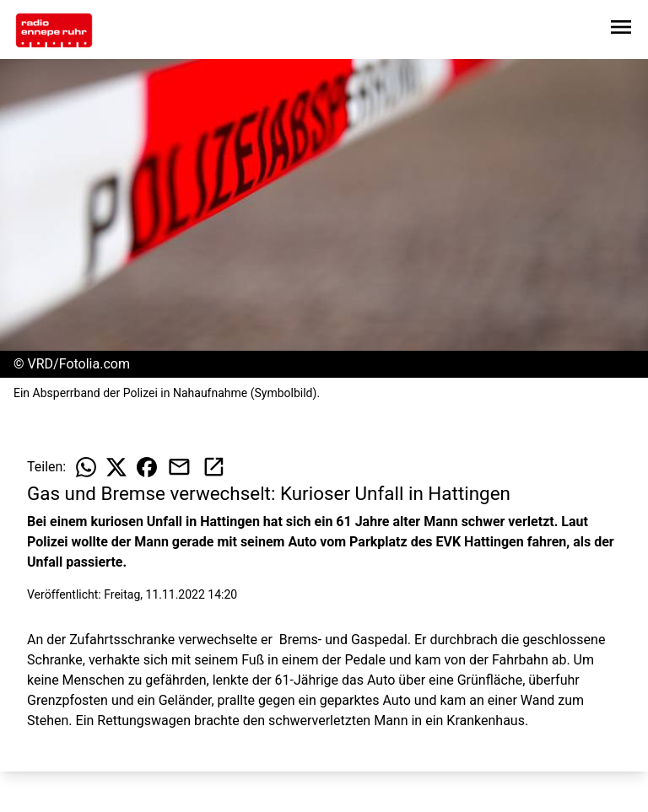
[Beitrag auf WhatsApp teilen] (86, 467)
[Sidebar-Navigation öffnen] (621, 30)
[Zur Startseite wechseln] (54, 30)
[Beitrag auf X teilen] (116, 467)
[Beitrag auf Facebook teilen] (147, 467)
